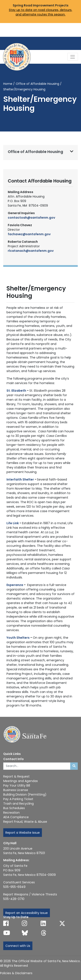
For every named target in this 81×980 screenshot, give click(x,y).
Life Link (13, 523)
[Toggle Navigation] (73, 57)
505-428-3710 (14, 899)
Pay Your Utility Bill (17, 785)
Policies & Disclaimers (16, 973)
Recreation (11, 813)
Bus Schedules (14, 808)
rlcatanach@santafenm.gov (31, 251)
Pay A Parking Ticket (18, 799)
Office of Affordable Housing (37, 84)
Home (8, 84)
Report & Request (16, 776)
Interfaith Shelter (20, 479)
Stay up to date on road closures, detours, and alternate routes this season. (40, 12)
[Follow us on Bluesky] (25, 933)
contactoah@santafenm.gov (31, 218)
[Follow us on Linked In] (43, 923)
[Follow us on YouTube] (7, 933)
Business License (16, 790)
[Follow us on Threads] (44, 933)
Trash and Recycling (18, 804)
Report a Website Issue (23, 833)
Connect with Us (18, 946)
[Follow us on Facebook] (6, 923)
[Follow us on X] (62, 923)
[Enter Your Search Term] (37, 766)
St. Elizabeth (16, 391)
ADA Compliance (16, 817)
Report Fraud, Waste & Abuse (25, 822)
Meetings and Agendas (21, 781)
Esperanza (15, 585)
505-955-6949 (14, 887)
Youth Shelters (18, 638)
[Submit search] (74, 766)
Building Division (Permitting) (25, 795)
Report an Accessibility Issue (27, 913)
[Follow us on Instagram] (25, 923)
